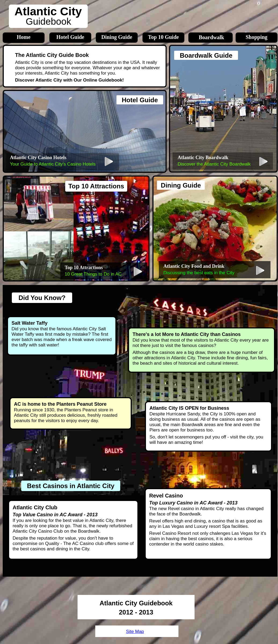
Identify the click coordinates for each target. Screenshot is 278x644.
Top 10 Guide (164, 37)
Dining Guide (117, 37)
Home (23, 37)
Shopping (256, 37)
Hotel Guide (70, 37)
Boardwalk (211, 37)
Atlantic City (48, 11)
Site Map (135, 632)
